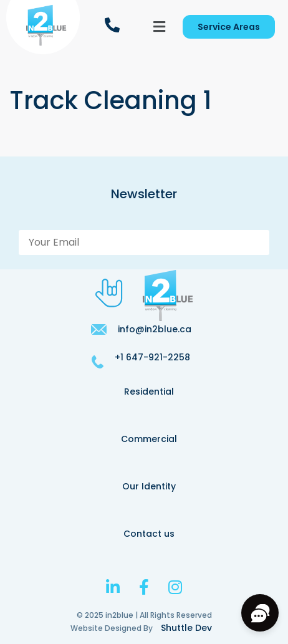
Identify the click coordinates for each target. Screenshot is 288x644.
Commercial (149, 439)
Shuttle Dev (186, 628)
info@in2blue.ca (155, 329)
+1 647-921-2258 (152, 357)
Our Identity (149, 486)
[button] (160, 27)
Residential (149, 392)
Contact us (149, 534)
